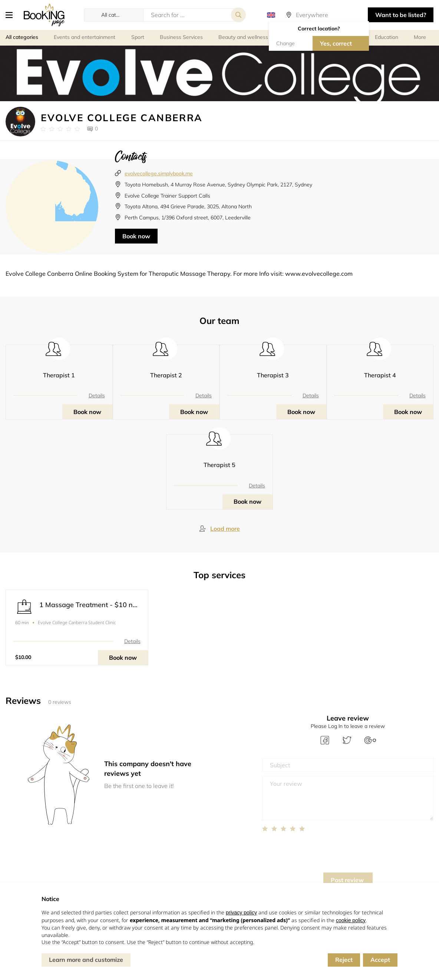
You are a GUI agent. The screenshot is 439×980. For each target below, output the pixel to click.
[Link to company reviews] (60, 129)
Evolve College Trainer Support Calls (167, 196)
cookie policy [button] (351, 920)
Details (97, 395)
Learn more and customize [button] (86, 960)
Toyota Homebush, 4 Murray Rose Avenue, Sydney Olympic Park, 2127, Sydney (218, 185)
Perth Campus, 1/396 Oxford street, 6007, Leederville (188, 218)
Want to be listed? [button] (401, 15)
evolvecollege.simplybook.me (159, 173)
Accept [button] (380, 960)
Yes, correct (336, 43)
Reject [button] (344, 960)
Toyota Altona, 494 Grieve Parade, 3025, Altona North (188, 206)
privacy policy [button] (241, 913)
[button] (12, 15)
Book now (136, 236)
